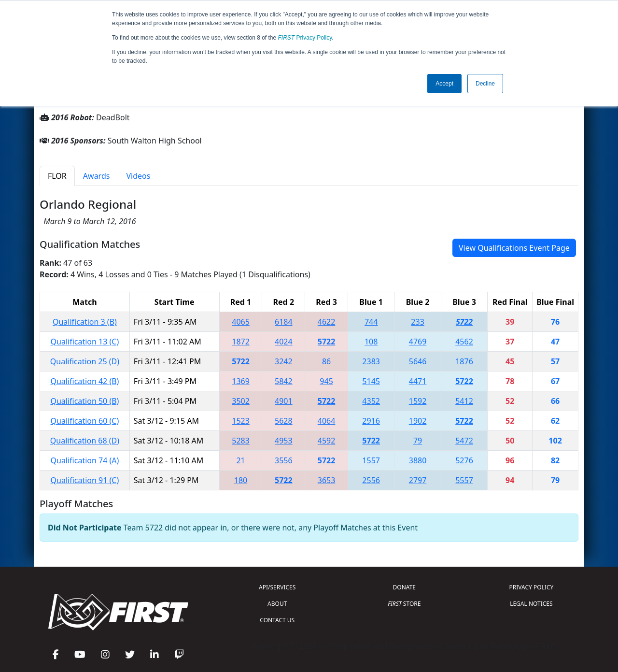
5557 (464, 480)
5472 (464, 441)
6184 (284, 322)
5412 (464, 401)
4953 (284, 441)
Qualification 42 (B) (84, 381)
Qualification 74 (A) (85, 460)
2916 (371, 421)
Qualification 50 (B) (84, 401)
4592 (327, 441)
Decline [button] (485, 84)
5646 (418, 361)
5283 (241, 441)
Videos (138, 176)
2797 (418, 480)
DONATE (404, 587)
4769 (418, 342)
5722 (464, 322)
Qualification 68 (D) (85, 441)
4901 (284, 401)
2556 (371, 480)
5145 (371, 381)
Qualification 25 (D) (85, 361)
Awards (97, 176)
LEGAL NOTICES (531, 604)
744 (371, 322)
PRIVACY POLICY (531, 587)
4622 (327, 322)
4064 (327, 421)
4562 (464, 342)
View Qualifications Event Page (514, 248)
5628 (284, 421)
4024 (284, 342)
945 (326, 381)
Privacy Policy (305, 38)
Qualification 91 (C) (85, 480)
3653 (327, 480)
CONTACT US (277, 620)
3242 (284, 361)
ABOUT (277, 604)
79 (418, 441)
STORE (404, 604)
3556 (284, 460)
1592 (418, 401)
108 (371, 342)
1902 (418, 421)
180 (241, 480)
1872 (241, 342)
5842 (284, 381)
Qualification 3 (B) (85, 322)
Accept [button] (444, 84)
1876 (464, 361)
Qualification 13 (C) (85, 342)
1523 (241, 421)
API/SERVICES (277, 587)
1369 (241, 381)
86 (326, 361)
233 (417, 322)
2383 (371, 361)
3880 (418, 460)
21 (240, 460)
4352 (371, 401)
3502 (241, 401)
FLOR (57, 176)
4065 (241, 322)
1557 (371, 460)
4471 (418, 381)
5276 (464, 460)
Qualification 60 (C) (85, 421)
